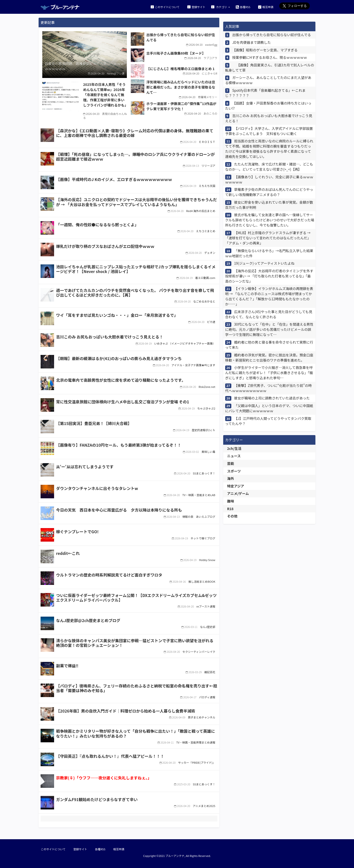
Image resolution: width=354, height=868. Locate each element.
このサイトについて (165, 7)
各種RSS (243, 7)
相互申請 (266, 7)
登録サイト (196, 7)
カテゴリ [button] (219, 7)
